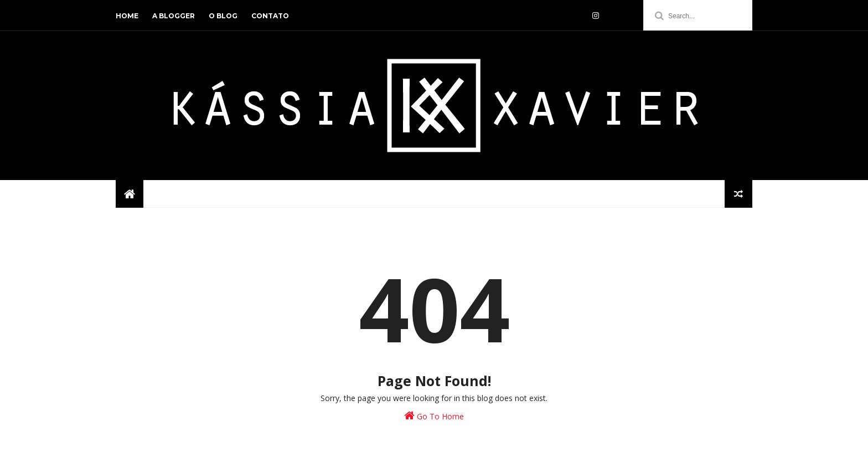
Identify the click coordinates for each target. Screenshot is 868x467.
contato (270, 16)
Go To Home (434, 416)
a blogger (174, 16)
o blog (223, 16)
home (127, 16)
